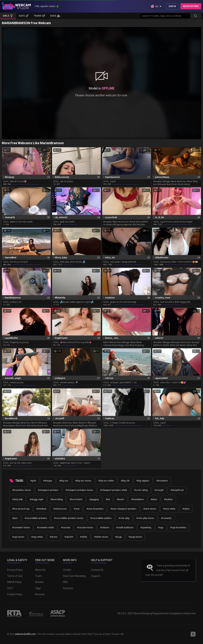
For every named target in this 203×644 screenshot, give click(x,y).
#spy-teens (18, 537)
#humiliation (137, 499)
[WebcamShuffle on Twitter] (193, 634)
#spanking (146, 528)
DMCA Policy (14, 582)
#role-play (124, 518)
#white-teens (101, 537)
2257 (10, 588)
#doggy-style (37, 499)
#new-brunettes (95, 509)
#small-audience (125, 528)
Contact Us (97, 570)
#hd (108, 499)
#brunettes (162, 481)
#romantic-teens (21, 528)
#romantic (166, 518)
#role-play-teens (145, 518)
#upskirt (69, 537)
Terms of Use (15, 576)
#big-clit (125, 481)
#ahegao (48, 481)
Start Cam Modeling (74, 576)
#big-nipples (143, 481)
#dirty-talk (17, 499)
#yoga (118, 537)
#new (77, 509)
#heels (120, 499)
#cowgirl (159, 490)
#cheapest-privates (48, 490)
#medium (41, 509)
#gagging (94, 499)
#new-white (169, 509)
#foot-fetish (76, 499)
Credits (67, 570)
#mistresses (60, 509)
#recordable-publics (101, 518)
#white (84, 537)
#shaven (105, 528)
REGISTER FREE (191, 6)
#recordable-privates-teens (69, 518)
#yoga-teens (135, 537)
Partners (68, 588)
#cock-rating (141, 490)
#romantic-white (45, 528)
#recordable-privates (36, 518)
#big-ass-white (106, 481)
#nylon (186, 509)
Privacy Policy (15, 570)
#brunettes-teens (22, 490)
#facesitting (57, 499)
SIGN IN (172, 6)
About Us (40, 570)
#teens (54, 537)
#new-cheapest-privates (123, 509)
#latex (154, 499)
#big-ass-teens (83, 481)
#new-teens (150, 509)
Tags (38, 588)
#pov (15, 518)
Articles (39, 582)
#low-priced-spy (21, 509)
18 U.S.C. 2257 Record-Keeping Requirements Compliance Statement (156, 613)
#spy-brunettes (178, 528)
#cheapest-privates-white (114, 490)
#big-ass (64, 481)
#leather (169, 499)
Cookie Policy (15, 594)
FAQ (65, 582)
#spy (161, 528)
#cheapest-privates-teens (79, 490)
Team (38, 576)
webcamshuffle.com (25, 634)
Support (96, 576)
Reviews (40, 594)
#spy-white (37, 537)
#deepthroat (177, 490)
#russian (66, 528)
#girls (33, 481)
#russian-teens (85, 528)
